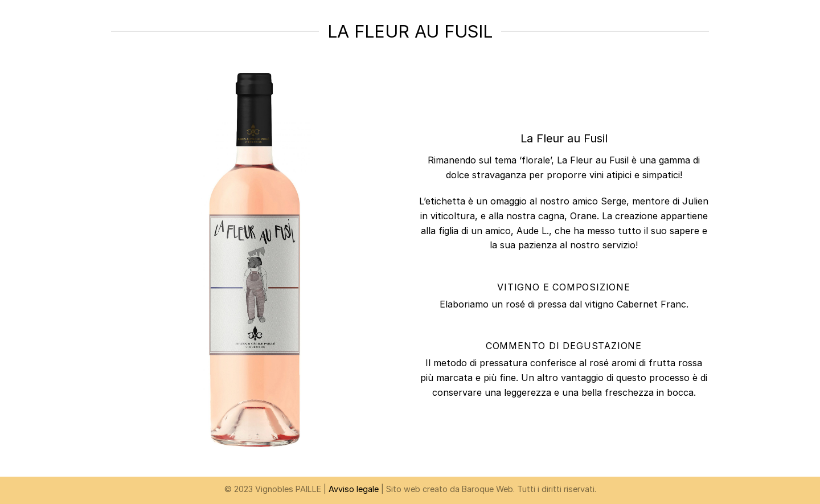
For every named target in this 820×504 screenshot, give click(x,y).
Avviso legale (354, 489)
